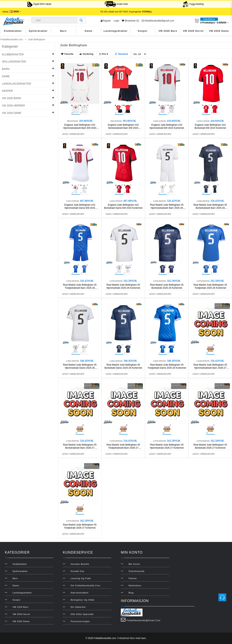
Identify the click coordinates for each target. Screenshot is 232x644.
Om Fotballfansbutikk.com (85, 586)
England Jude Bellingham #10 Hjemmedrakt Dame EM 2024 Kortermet (80, 208)
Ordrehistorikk (136, 571)
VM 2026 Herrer (193, 31)
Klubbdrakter (13, 31)
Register (106, 21)
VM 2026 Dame (219, 31)
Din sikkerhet (78, 607)
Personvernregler (80, 621)
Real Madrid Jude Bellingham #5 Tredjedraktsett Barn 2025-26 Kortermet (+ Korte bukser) (80, 288)
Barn (63, 31)
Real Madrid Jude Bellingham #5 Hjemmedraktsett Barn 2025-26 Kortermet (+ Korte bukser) (167, 208)
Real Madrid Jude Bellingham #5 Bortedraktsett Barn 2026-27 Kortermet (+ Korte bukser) (80, 448)
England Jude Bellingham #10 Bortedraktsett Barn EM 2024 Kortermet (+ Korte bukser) (123, 128)
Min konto (134, 564)
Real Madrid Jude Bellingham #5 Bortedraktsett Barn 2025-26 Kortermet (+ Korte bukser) (210, 208)
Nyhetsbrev (135, 586)
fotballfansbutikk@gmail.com (158, 21)
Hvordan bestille (80, 564)
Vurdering (86, 54)
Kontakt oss (77, 571)
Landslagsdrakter (116, 31)
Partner (133, 578)
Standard (122, 54)
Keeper (143, 31)
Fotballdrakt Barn (126, 638)
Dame (88, 31)
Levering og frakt (81, 578)
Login (116, 21)
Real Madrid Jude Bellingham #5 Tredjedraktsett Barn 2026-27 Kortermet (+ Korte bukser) (123, 448)
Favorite (67, 54)
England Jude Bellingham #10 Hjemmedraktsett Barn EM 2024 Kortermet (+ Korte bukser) (80, 128)
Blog (131, 593)
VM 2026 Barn (168, 31)
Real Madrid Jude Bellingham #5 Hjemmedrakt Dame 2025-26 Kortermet (80, 368)
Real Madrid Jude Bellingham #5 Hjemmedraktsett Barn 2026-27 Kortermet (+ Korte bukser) (210, 368)
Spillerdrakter (38, 31)
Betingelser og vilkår (83, 600)
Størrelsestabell (79, 593)
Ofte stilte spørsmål (82, 614)
